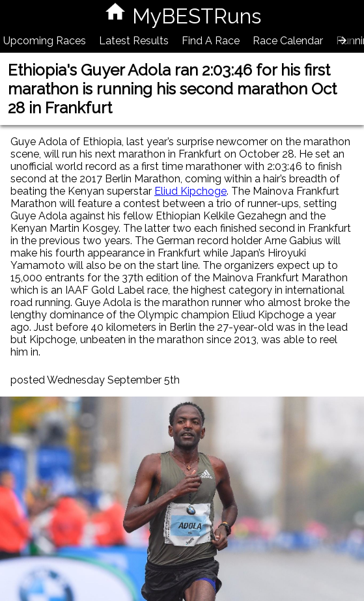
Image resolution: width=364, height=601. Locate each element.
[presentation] (343, 40)
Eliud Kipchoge (190, 191)
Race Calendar (288, 41)
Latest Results (134, 41)
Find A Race (211, 41)
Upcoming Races (45, 41)
